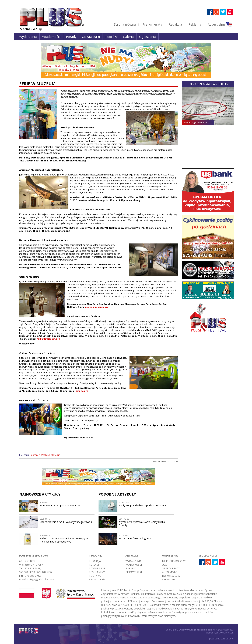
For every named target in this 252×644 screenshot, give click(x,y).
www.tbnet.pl (226, 633)
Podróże (111, 37)
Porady (71, 37)
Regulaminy (97, 572)
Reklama (195, 24)
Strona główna (125, 24)
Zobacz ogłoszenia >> (195, 123)
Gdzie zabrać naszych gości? (135, 538)
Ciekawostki (91, 37)
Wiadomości (51, 37)
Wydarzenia (28, 37)
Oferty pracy (171, 568)
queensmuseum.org (97, 307)
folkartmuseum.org (48, 339)
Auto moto (170, 572)
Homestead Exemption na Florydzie (60, 505)
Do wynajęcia (171, 576)
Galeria (128, 37)
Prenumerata (152, 24)
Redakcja (175, 24)
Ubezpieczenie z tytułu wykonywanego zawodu (67, 522)
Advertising (220, 24)
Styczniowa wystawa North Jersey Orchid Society (142, 524)
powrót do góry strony (221, 639)
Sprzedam (169, 579)
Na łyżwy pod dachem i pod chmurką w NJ (143, 505)
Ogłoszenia (147, 37)
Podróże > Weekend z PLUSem (45, 455)
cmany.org (82, 391)
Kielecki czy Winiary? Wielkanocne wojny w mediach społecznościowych (64, 540)
